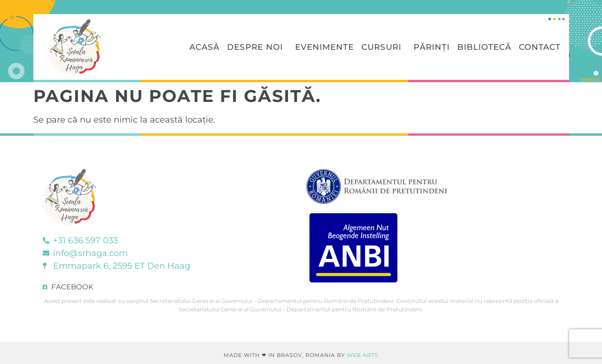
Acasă (204, 47)
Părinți (432, 47)
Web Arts (363, 355)
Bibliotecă (484, 47)
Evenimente (324, 47)
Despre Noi (257, 47)
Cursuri (384, 47)
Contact (540, 47)
